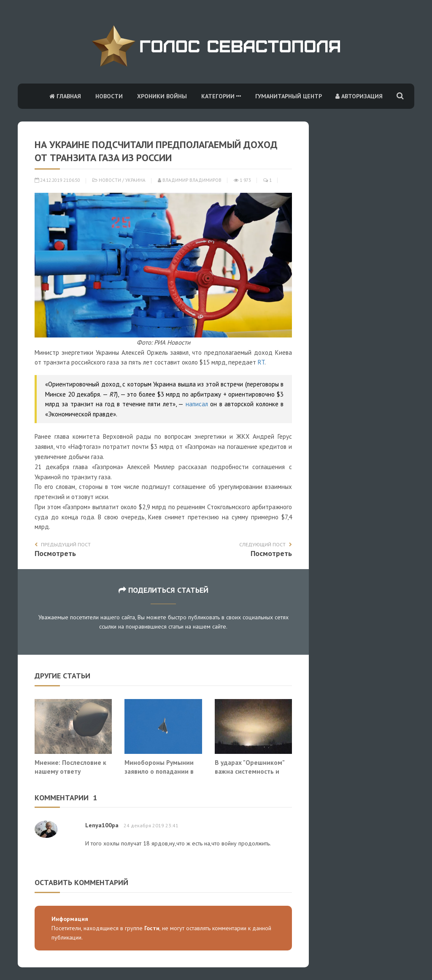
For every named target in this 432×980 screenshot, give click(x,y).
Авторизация (359, 96)
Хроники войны (162, 96)
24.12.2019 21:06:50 (57, 180)
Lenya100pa (102, 825)
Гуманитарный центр (289, 96)
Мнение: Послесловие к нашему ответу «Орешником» (70, 771)
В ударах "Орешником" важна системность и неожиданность (250, 771)
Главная (65, 96)
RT (261, 362)
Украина (135, 180)
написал (197, 404)
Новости (109, 96)
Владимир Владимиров (190, 180)
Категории (221, 96)
